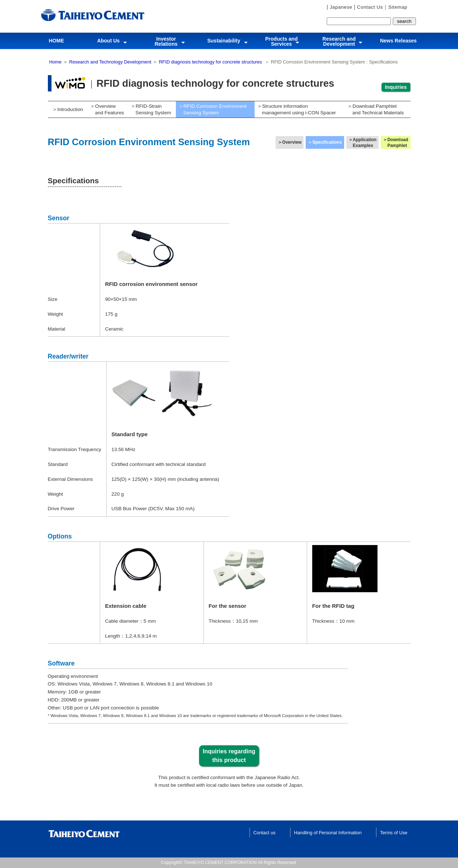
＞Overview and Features (106, 109)
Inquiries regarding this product (229, 756)
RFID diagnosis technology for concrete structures (210, 62)
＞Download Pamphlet (395, 143)
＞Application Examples (362, 143)
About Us (109, 40)
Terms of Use (394, 833)
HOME (57, 40)
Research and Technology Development (110, 62)
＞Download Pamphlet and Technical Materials (374, 109)
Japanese (340, 7)
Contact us (265, 833)
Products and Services (281, 41)
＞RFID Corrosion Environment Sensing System (211, 109)
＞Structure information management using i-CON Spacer (295, 109)
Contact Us (369, 7)
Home (55, 62)
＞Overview (290, 142)
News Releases (399, 40)
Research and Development (339, 41)
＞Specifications (325, 142)
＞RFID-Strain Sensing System (150, 109)
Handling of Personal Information (328, 833)
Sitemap (398, 7)
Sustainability (224, 40)
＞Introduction (68, 109)
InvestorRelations (166, 41)
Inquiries (396, 87)
